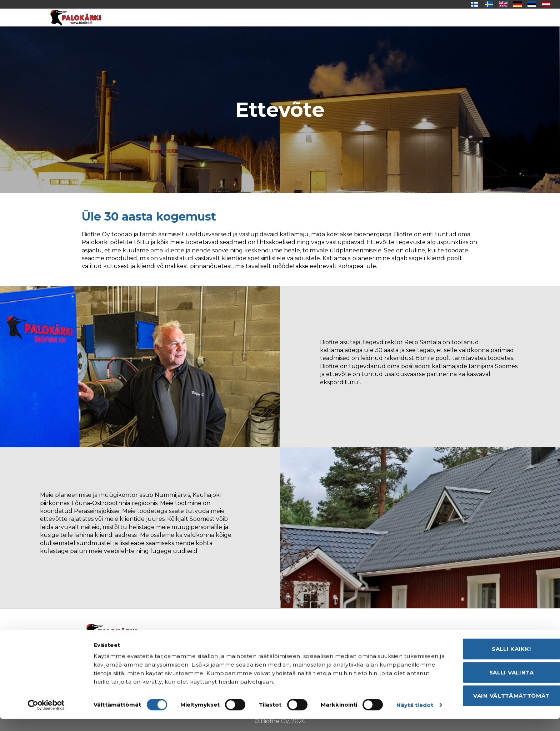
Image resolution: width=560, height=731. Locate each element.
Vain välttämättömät (500, 697)
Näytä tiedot (112, 717)
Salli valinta (500, 674)
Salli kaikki (500, 650)
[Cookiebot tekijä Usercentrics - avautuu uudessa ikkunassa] (46, 717)
